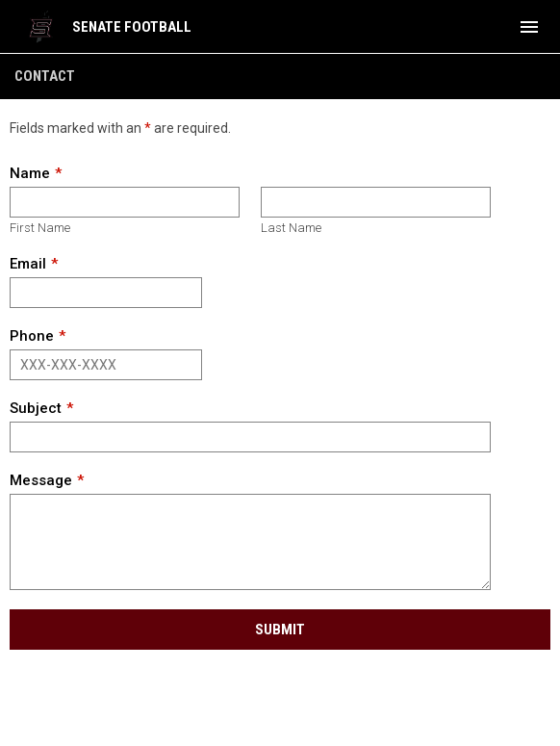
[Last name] (376, 202)
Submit (280, 630)
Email (28, 264)
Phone (32, 336)
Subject (36, 408)
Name (30, 173)
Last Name (291, 228)
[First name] (125, 202)
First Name (40, 228)
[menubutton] (529, 27)
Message (41, 480)
